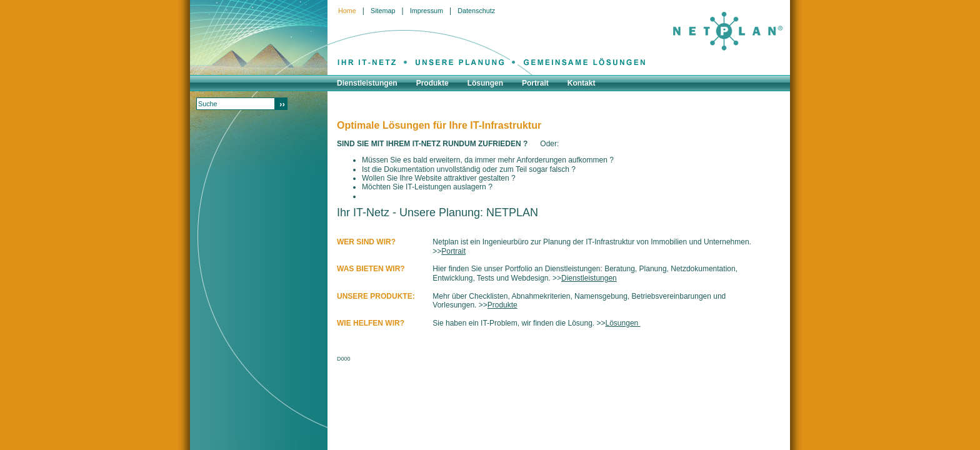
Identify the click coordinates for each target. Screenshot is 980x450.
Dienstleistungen (589, 278)
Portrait (453, 251)
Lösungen (623, 323)
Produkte (502, 305)
